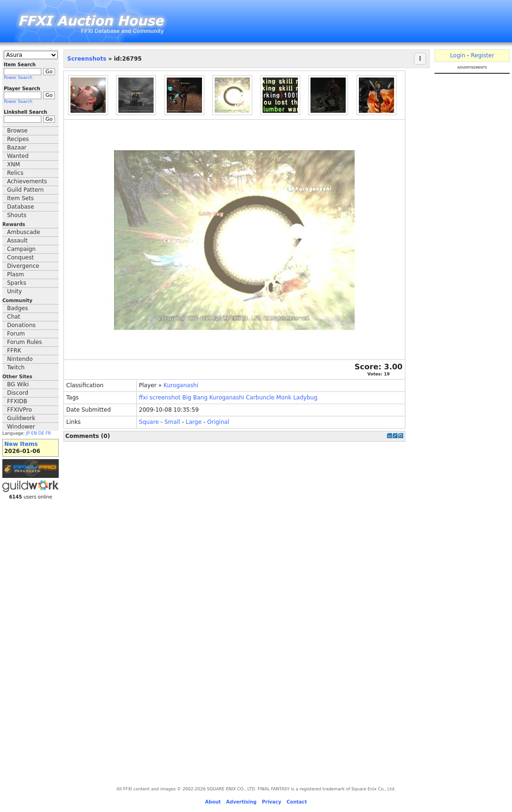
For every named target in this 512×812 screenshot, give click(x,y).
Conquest (20, 258)
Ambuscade (23, 232)
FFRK (14, 351)
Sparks (17, 283)
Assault (17, 241)
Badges (17, 308)
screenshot (165, 398)
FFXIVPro (19, 410)
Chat (14, 317)
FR (48, 433)
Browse (17, 131)
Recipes (18, 139)
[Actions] (420, 59)
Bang (200, 398)
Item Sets (20, 198)
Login (458, 55)
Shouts (17, 215)
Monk (284, 398)
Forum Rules (24, 342)
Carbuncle (260, 398)
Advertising (241, 802)
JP (28, 433)
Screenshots (87, 59)
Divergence (23, 266)
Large (194, 422)
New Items (21, 444)
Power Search (18, 78)
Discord (18, 393)
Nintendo (20, 359)
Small (172, 422)
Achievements (27, 181)
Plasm (16, 274)
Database (20, 207)
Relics (15, 173)
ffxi (144, 398)
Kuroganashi (181, 385)
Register (482, 55)
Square (149, 422)
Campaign (21, 249)
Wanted (18, 156)
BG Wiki (18, 384)
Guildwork (21, 418)
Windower (21, 427)
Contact (297, 802)
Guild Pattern (25, 190)
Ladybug (305, 398)
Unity (15, 291)
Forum (16, 334)
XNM (14, 164)
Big (187, 398)
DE (42, 433)
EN (34, 433)
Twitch (16, 367)
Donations (21, 325)
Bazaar (17, 148)
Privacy (271, 802)
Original (218, 422)
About (213, 802)
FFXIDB (17, 401)
